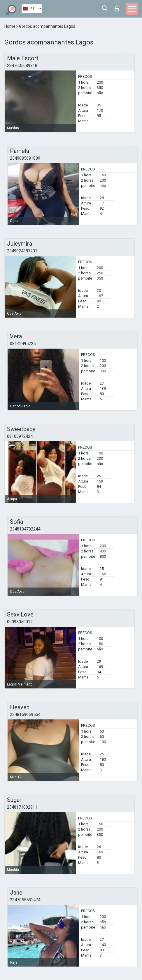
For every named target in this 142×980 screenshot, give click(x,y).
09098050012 (20, 622)
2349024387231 (22, 251)
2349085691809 (25, 158)
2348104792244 (25, 529)
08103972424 (20, 436)
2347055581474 (25, 900)
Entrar (117, 8)
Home (10, 26)
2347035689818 (22, 66)
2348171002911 (22, 807)
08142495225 (23, 344)
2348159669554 (25, 714)
